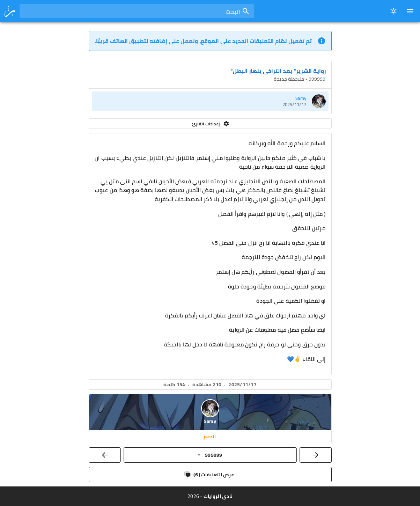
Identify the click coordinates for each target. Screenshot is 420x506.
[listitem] (210, 101)
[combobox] (137, 11)
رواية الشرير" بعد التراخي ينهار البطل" (278, 71)
